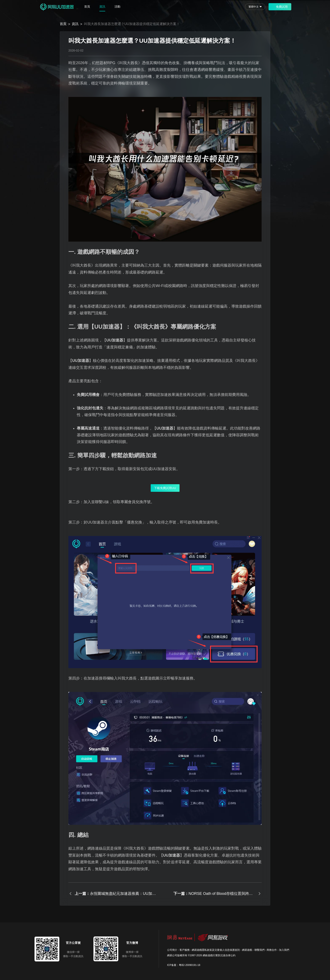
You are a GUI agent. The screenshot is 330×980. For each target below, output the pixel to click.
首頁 (87, 7)
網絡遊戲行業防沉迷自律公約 (219, 955)
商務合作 (272, 950)
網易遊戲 (247, 950)
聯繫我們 (259, 950)
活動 (117, 7)
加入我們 (284, 950)
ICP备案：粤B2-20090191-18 (184, 965)
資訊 (102, 7)
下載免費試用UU (165, 488)
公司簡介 (172, 950)
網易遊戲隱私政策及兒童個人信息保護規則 (216, 950)
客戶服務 (185, 950)
